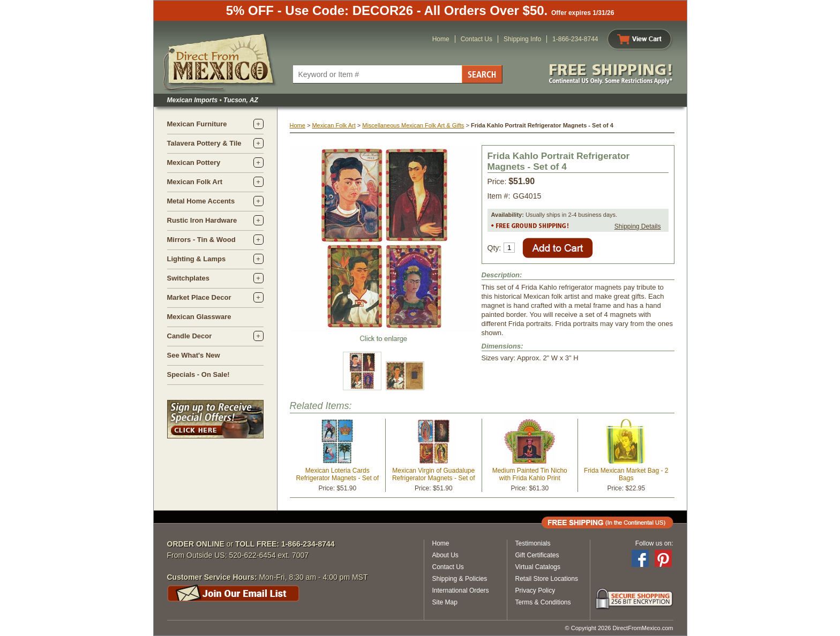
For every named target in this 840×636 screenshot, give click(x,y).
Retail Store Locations (547, 579)
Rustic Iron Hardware (202, 220)
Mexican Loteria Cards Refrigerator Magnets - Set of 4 (337, 478)
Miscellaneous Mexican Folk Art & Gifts (413, 125)
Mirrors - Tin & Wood (201, 240)
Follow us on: (654, 543)
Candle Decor (190, 336)
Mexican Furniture (197, 124)
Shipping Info (522, 39)
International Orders (461, 590)
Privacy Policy (535, 590)
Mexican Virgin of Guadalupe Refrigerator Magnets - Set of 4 (434, 478)
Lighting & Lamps (197, 259)
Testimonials (533, 543)
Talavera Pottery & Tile (204, 143)
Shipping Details (638, 226)
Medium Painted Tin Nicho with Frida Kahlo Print (530, 474)
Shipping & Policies (460, 579)
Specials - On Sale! (198, 374)
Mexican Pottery (194, 162)
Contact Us (477, 39)
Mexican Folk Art (195, 182)
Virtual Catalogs (538, 567)
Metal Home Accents (201, 201)
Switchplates (188, 278)
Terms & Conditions (543, 602)
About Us (445, 555)
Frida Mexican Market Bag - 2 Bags (626, 474)
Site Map (445, 602)
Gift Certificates (537, 555)
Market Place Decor (199, 297)
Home (441, 39)
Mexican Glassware (199, 317)
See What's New (194, 355)
